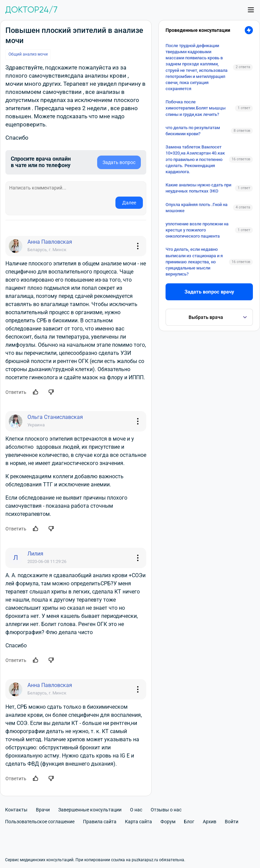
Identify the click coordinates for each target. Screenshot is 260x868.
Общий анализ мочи (28, 54)
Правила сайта (100, 822)
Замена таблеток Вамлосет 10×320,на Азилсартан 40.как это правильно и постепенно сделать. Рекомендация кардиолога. (195, 159)
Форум (168, 822)
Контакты (16, 810)
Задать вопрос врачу (209, 292)
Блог (189, 822)
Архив (210, 822)
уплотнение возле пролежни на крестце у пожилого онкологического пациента (197, 230)
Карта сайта (138, 822)
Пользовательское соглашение (40, 822)
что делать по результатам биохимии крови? (193, 131)
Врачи (43, 810)
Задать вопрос (119, 162)
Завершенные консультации (90, 810)
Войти (232, 822)
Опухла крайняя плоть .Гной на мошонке (197, 208)
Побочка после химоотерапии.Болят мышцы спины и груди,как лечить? (196, 108)
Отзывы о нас (166, 810)
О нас (136, 810)
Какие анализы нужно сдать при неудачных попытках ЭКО (198, 188)
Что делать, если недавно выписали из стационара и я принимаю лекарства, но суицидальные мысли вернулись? (194, 262)
